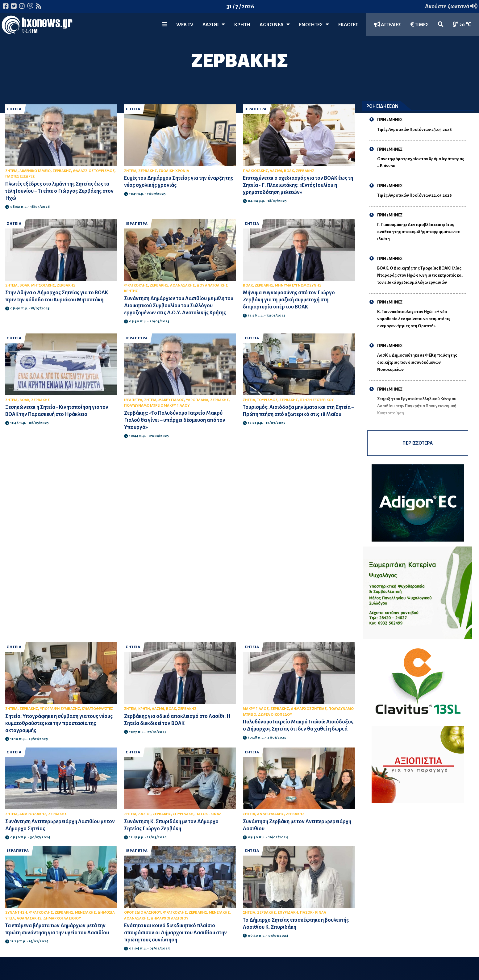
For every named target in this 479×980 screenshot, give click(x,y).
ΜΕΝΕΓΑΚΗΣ (85, 913)
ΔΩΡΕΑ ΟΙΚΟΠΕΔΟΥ (275, 715)
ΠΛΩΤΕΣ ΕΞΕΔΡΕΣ (20, 176)
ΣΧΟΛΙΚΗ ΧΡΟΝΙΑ (174, 171)
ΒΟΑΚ (289, 171)
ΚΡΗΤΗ (242, 25)
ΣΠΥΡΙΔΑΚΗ (183, 814)
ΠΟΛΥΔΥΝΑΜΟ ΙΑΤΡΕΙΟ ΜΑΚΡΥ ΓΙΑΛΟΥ (157, 406)
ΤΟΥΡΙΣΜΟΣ (267, 400)
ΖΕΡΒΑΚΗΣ (62, 171)
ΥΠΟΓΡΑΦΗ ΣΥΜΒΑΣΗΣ (60, 709)
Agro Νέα (275, 25)
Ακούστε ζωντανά (451, 6)
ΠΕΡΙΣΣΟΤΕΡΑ (418, 443)
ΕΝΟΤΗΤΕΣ (314, 25)
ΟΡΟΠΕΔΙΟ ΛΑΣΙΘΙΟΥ (143, 913)
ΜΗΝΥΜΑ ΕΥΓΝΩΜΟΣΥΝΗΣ (298, 285)
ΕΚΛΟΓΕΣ (348, 25)
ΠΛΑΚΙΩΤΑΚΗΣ (255, 171)
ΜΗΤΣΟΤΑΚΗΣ (43, 285)
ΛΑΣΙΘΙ (276, 171)
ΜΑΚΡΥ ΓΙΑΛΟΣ (171, 400)
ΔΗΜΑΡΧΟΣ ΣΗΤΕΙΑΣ (309, 709)
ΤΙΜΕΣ (420, 25)
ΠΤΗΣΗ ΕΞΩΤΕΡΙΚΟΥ (317, 400)
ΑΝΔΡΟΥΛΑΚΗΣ (33, 814)
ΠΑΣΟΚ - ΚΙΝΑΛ (208, 814)
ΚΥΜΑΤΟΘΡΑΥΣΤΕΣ (97, 709)
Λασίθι (214, 25)
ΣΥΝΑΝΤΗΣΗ (16, 913)
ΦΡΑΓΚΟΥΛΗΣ (136, 285)
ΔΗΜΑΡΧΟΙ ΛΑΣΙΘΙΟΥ (62, 918)
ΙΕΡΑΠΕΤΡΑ (256, 109)
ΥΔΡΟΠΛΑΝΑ (197, 400)
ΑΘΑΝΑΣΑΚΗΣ (182, 285)
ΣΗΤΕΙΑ (14, 109)
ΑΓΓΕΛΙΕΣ (387, 25)
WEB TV (185, 25)
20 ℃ (462, 25)
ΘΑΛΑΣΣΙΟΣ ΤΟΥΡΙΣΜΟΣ (94, 171)
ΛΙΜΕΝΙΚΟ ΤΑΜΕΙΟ (35, 171)
